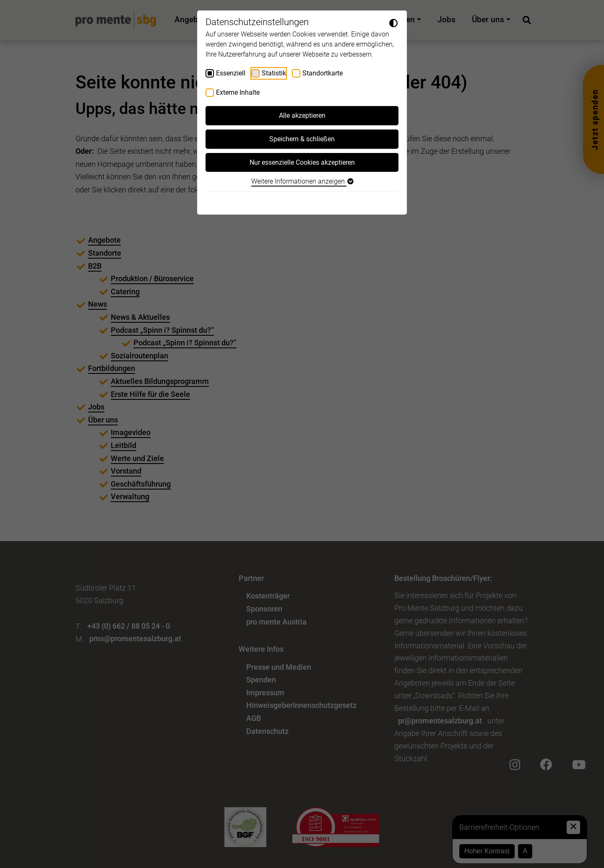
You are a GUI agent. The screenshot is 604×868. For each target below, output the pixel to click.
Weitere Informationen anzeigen (302, 181)
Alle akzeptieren (302, 115)
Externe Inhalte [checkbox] (238, 92)
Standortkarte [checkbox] (323, 73)
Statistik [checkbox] (274, 73)
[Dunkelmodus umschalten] (393, 23)
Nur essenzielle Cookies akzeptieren (302, 162)
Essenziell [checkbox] (231, 73)
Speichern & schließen (302, 139)
